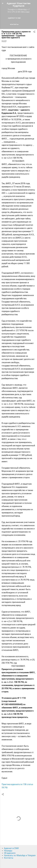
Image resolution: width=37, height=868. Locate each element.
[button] (34, 32)
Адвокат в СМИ (14, 18)
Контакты (14, 24)
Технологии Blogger (18, 864)
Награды (8, 851)
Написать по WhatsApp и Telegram (20, 855)
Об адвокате (10, 853)
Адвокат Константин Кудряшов (19, 5)
